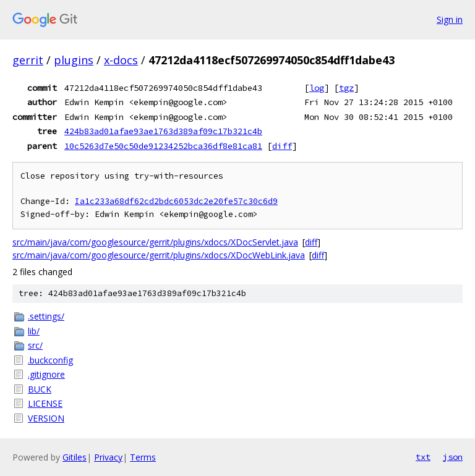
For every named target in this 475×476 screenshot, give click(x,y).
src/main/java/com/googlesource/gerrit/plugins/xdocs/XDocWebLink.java (159, 255)
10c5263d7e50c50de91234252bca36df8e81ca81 (163, 146)
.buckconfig (50, 360)
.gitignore (46, 374)
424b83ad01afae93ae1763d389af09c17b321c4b (163, 131)
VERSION (46, 418)
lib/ (34, 331)
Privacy (108, 457)
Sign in (450, 19)
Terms (143, 457)
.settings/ (46, 316)
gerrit (28, 60)
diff (282, 146)
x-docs (121, 60)
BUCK (40, 389)
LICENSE (45, 403)
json (453, 457)
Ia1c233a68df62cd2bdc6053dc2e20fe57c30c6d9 (176, 201)
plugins (74, 60)
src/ (35, 345)
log (317, 88)
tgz (346, 88)
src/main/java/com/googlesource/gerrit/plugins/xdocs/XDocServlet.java (155, 242)
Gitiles (75, 457)
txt (423, 457)
